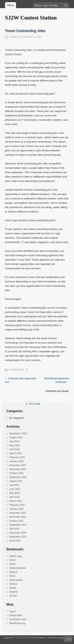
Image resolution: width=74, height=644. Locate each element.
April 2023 (15, 449)
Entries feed (16, 615)
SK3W (13, 588)
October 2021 (16, 521)
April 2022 (15, 497)
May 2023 (15, 445)
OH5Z (12, 564)
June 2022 (15, 489)
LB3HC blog (16, 556)
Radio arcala (16, 580)
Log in (13, 611)
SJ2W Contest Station (31, 18)
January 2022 (16, 509)
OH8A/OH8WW (17, 568)
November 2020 (18, 537)
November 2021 (18, 517)
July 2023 (14, 441)
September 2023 (18, 434)
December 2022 (18, 465)
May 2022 (15, 493)
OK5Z (12, 576)
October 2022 (16, 473)
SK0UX (13, 584)
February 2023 (17, 457)
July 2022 (14, 485)
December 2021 (18, 513)
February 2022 (17, 505)
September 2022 (18, 477)
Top (69, 639)
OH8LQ (13, 572)
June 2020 (15, 541)
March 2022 (15, 501)
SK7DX (13, 596)
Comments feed (18, 619)
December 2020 (18, 533)
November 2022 (18, 469)
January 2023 (16, 461)
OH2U (13, 560)
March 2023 (15, 453)
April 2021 (15, 529)
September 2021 (18, 525)
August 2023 (16, 437)
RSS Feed (34, 404)
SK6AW (13, 592)
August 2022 (16, 481)
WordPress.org (17, 623)
